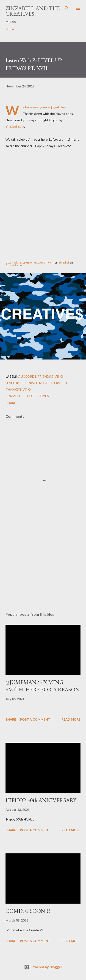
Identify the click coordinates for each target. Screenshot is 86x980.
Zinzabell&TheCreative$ (27, 396)
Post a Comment (35, 719)
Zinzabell (64, 262)
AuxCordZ (27, 376)
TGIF (68, 383)
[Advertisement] (43, 568)
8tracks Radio (14, 265)
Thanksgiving (18, 389)
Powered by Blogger (43, 967)
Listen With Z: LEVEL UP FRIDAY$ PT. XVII (29, 262)
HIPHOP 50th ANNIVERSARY (41, 800)
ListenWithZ (31, 383)
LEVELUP (12, 383)
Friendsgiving (50, 376)
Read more (71, 719)
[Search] (67, 8)
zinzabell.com (15, 126)
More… (11, 29)
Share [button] (11, 403)
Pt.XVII (57, 383)
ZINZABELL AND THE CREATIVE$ (33, 11)
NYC (47, 383)
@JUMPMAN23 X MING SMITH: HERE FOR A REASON (43, 686)
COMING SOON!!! (28, 911)
